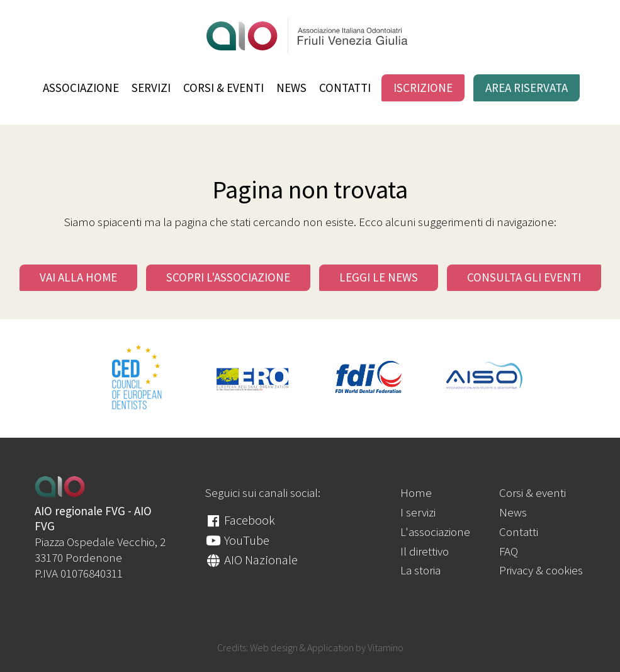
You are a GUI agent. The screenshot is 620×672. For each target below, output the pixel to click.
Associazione (81, 88)
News (291, 88)
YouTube (237, 540)
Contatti (345, 88)
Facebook (240, 520)
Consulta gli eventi (524, 277)
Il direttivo (425, 551)
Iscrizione (423, 88)
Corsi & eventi (223, 88)
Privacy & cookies (541, 570)
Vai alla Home (78, 277)
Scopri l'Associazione (228, 277)
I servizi (418, 512)
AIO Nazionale (251, 560)
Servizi (151, 88)
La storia (420, 570)
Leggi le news (379, 277)
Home (416, 493)
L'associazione (435, 532)
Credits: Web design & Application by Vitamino (310, 647)
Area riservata (527, 88)
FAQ (509, 551)
